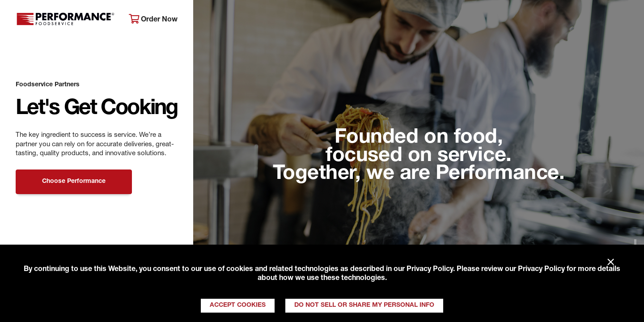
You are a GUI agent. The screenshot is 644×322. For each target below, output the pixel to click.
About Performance (239, 23)
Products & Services (333, 23)
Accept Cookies (238, 305)
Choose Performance (74, 182)
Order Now (153, 19)
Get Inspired (492, 23)
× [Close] (611, 263)
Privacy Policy (430, 270)
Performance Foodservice (66, 20)
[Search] (625, 23)
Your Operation (419, 23)
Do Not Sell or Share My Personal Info (364, 305)
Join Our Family (566, 23)
